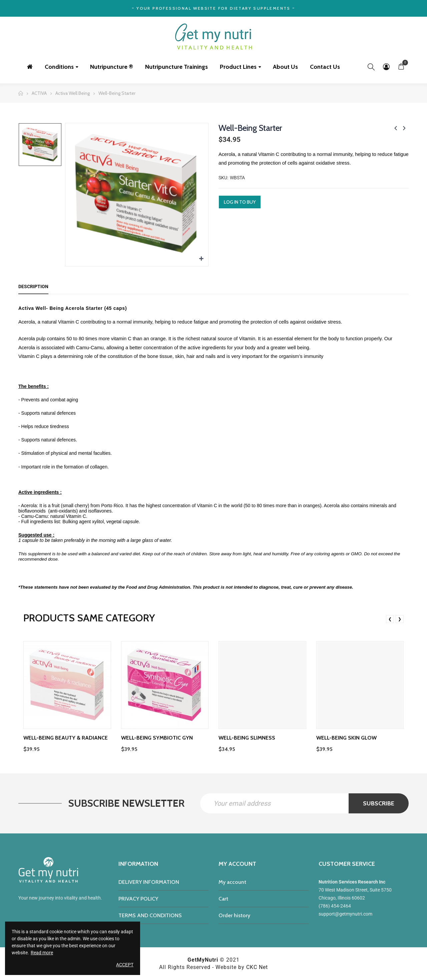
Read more (42, 953)
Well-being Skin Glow (346, 738)
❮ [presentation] (390, 619)
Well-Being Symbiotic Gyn (157, 738)
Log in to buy (240, 202)
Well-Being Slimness (247, 738)
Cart (223, 899)
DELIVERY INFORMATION (149, 882)
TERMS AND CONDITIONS (150, 915)
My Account (386, 67)
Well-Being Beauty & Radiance (66, 738)
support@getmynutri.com (345, 914)
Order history (234, 915)
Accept (125, 965)
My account (232, 882)
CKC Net (257, 967)
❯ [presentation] (400, 619)
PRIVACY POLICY (138, 899)
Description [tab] (33, 286)
